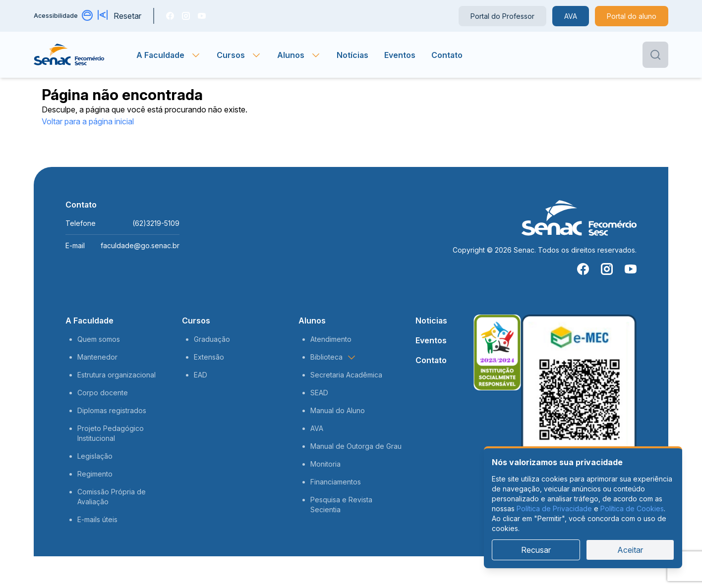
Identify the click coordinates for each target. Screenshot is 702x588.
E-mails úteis (97, 519)
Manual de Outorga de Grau (356, 446)
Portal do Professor (502, 16)
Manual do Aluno (338, 410)
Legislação (95, 456)
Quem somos (99, 339)
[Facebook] (170, 16)
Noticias (431, 321)
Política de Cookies (632, 508)
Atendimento (331, 339)
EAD (201, 375)
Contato (447, 55)
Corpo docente (103, 393)
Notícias (352, 55)
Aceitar (630, 550)
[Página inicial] (85, 55)
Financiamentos (336, 482)
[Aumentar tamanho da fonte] (104, 16)
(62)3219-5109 (156, 223)
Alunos (312, 321)
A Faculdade (89, 321)
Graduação (212, 339)
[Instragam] (186, 16)
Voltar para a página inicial (88, 121)
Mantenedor (97, 357)
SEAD (319, 393)
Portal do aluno (632, 16)
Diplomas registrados (112, 410)
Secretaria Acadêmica (346, 375)
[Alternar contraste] (88, 16)
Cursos (196, 321)
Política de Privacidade (554, 508)
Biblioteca (333, 357)
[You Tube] (202, 16)
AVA (571, 16)
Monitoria (325, 464)
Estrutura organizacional (117, 375)
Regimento (95, 474)
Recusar (536, 550)
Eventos (400, 55)
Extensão (209, 357)
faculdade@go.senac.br (140, 245)
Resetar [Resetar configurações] (127, 16)
